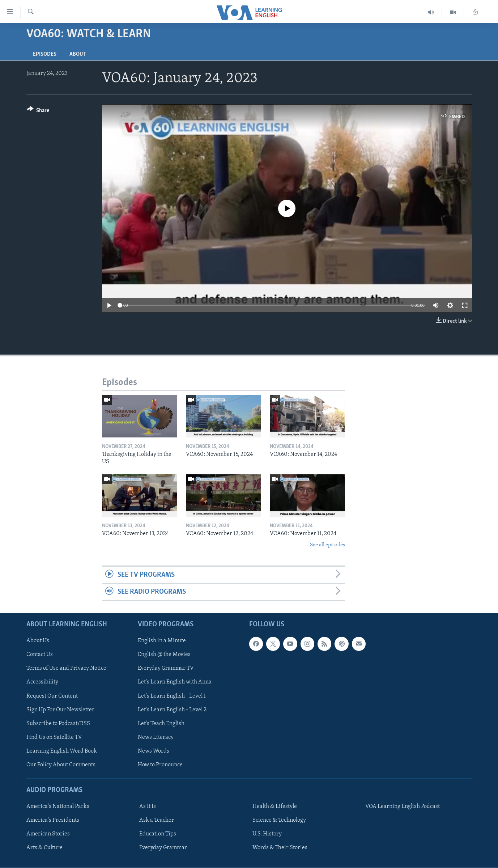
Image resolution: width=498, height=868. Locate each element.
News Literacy (156, 737)
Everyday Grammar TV (166, 669)
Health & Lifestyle (275, 807)
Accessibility (42, 682)
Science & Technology (279, 821)
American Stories (48, 834)
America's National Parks (58, 807)
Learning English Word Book (62, 751)
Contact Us (40, 655)
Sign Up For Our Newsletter (60, 710)
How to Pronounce (160, 765)
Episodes (45, 54)
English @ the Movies (164, 655)
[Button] (38, 112)
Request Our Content (52, 696)
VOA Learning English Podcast (403, 807)
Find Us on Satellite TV (54, 737)
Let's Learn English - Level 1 (172, 696)
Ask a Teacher (157, 821)
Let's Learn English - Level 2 (172, 710)
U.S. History (267, 834)
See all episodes (327, 545)
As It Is (148, 807)
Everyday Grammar (163, 848)
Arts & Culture (44, 848)
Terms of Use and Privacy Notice (66, 669)
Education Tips (158, 834)
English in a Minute (162, 641)
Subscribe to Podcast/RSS (58, 724)
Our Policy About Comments (61, 765)
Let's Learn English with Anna (175, 682)
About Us (38, 641)
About (78, 54)
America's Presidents (53, 821)
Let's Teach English (161, 724)
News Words (154, 751)
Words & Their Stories (280, 848)
